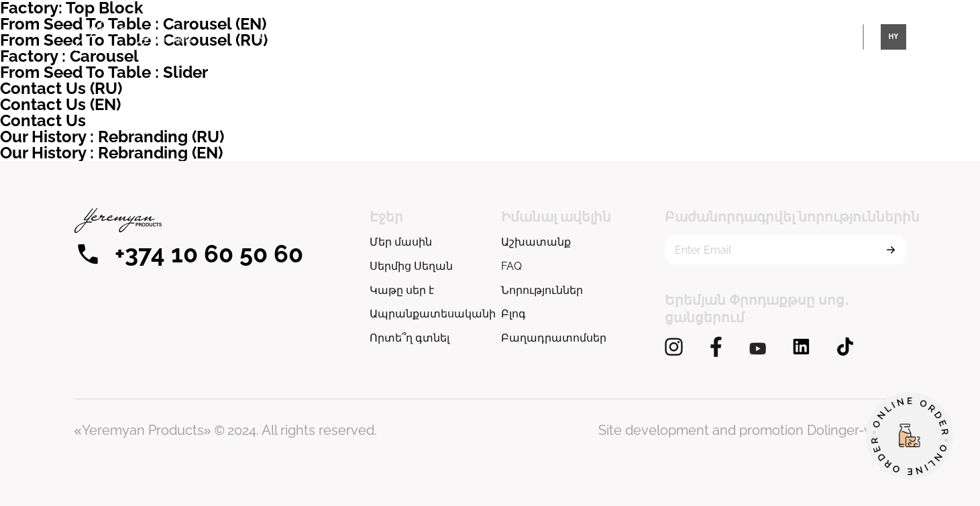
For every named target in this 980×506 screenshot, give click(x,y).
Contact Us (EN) (60, 104)
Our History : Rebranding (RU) (112, 137)
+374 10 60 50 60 (189, 254)
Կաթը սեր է (371, 36)
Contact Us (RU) (61, 88)
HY (893, 37)
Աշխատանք (536, 242)
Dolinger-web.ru (857, 430)
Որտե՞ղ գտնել (588, 36)
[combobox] (893, 37)
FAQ (511, 266)
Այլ (765, 36)
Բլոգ (513, 314)
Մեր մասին (284, 36)
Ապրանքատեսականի (477, 36)
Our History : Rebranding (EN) (111, 153)
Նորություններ (542, 290)
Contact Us (43, 120)
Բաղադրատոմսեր (554, 338)
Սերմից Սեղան (688, 36)
